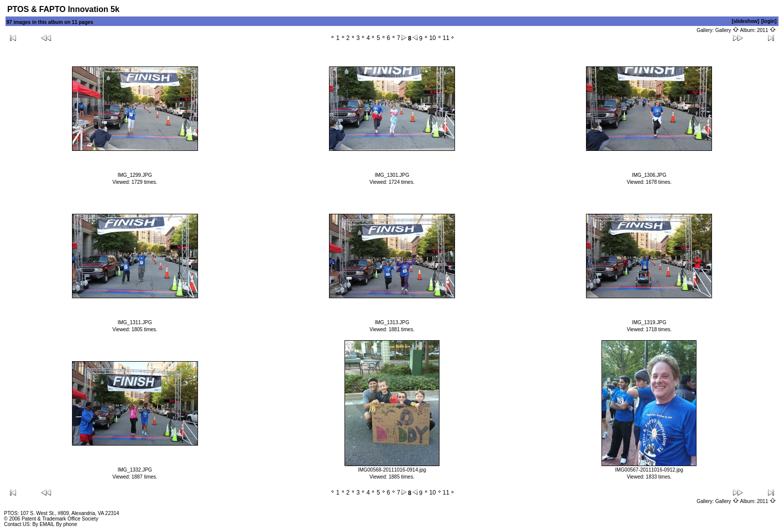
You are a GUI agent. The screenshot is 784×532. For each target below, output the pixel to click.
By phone (66, 524)
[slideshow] (745, 21)
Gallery (727, 30)
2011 (766, 30)
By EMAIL (43, 524)
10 (432, 38)
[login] (769, 21)
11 (446, 38)
